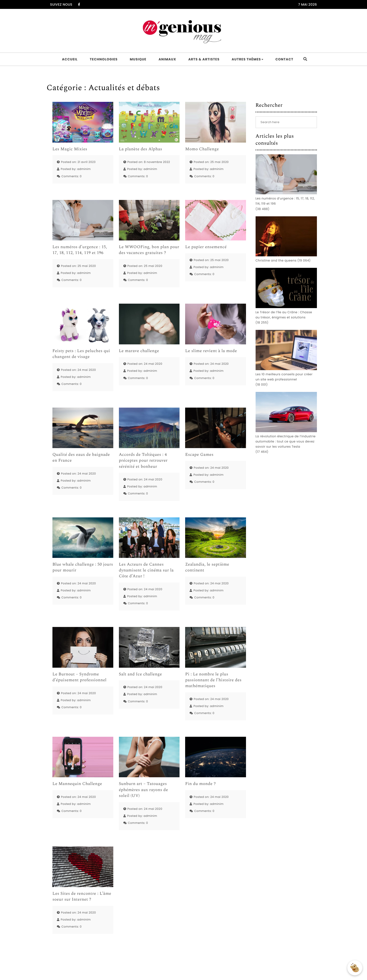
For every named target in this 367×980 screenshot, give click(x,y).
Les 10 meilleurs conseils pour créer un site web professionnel (284, 377)
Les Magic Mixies (70, 149)
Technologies (104, 59)
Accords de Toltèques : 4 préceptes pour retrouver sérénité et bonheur (143, 461)
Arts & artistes (204, 59)
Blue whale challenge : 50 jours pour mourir (83, 567)
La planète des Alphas (141, 149)
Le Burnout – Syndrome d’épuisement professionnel (79, 677)
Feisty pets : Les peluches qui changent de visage (81, 354)
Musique (138, 59)
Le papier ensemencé (206, 247)
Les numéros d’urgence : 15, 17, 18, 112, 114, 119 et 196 (80, 250)
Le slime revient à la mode (211, 351)
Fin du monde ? (200, 784)
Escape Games (199, 455)
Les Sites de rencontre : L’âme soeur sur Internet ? (82, 897)
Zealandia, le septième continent (207, 567)
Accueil (70, 59)
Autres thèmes (248, 59)
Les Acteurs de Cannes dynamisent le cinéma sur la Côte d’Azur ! (146, 571)
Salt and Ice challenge (140, 674)
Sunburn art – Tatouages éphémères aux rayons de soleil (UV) (143, 790)
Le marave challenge (139, 351)
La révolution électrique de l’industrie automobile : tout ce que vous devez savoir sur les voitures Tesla (286, 441)
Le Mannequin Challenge (77, 784)
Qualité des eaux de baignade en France (81, 458)
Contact (284, 59)
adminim (84, 169)
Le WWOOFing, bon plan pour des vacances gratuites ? (149, 250)
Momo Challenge (202, 149)
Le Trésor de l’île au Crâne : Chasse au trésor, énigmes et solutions (284, 315)
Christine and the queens (276, 260)
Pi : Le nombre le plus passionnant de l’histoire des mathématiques (213, 680)
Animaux (167, 59)
